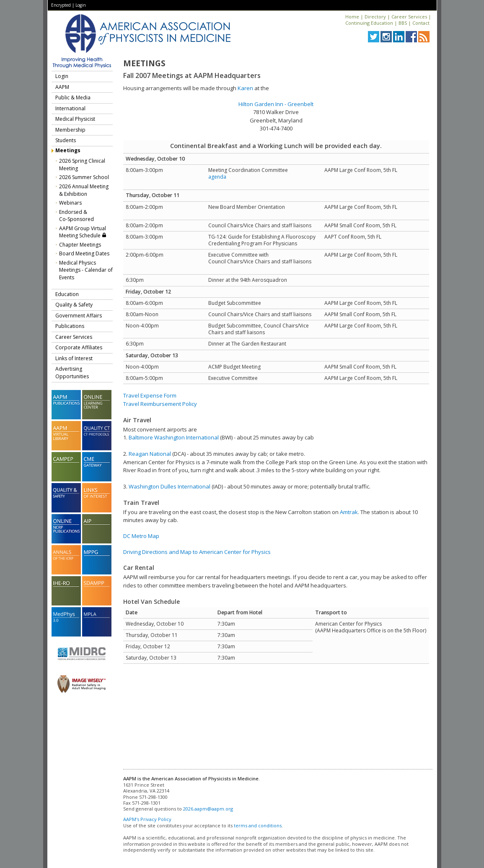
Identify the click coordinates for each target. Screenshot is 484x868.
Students (66, 140)
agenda (217, 177)
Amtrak (349, 512)
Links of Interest (74, 358)
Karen (245, 88)
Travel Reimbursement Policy (160, 404)
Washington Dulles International (170, 486)
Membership (70, 130)
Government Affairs (79, 316)
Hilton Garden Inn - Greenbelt (276, 104)
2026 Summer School (84, 177)
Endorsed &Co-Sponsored (76, 216)
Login (81, 5)
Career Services (409, 17)
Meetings (68, 150)
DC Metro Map (141, 536)
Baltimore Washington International (174, 437)
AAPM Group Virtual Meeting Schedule (83, 232)
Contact (421, 23)
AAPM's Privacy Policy (147, 819)
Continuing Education (369, 23)
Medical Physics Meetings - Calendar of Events (86, 270)
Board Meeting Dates (84, 253)
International (70, 108)
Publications (70, 326)
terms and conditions (258, 825)
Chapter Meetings (80, 245)
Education (67, 294)
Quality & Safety (74, 305)
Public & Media (73, 97)
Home (352, 17)
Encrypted (61, 5)
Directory (375, 17)
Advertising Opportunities (72, 373)
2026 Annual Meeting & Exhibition (84, 190)
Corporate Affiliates (79, 347)
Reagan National (150, 454)
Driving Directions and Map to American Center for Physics (197, 552)
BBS (403, 23)
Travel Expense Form (150, 395)
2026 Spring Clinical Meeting (82, 165)
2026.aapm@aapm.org (208, 809)
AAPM (62, 87)
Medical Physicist (75, 119)
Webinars (70, 203)
